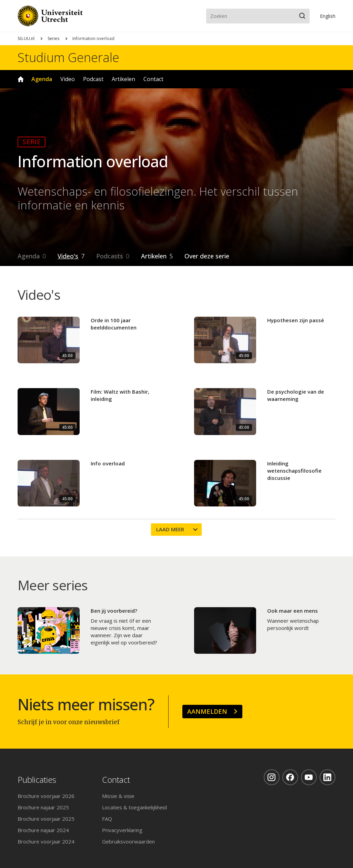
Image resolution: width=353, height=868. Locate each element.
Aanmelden (207, 711)
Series (53, 38)
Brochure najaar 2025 (43, 807)
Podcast (93, 79)
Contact (153, 79)
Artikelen (123, 79)
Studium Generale (68, 58)
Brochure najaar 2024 (43, 830)
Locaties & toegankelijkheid (134, 807)
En (328, 16)
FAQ (107, 819)
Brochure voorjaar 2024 (46, 841)
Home (21, 79)
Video (68, 79)
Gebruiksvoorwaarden (128, 841)
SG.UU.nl (26, 38)
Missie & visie (118, 796)
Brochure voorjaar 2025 (46, 819)
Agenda (42, 79)
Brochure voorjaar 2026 (46, 796)
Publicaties (37, 780)
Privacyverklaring (122, 830)
